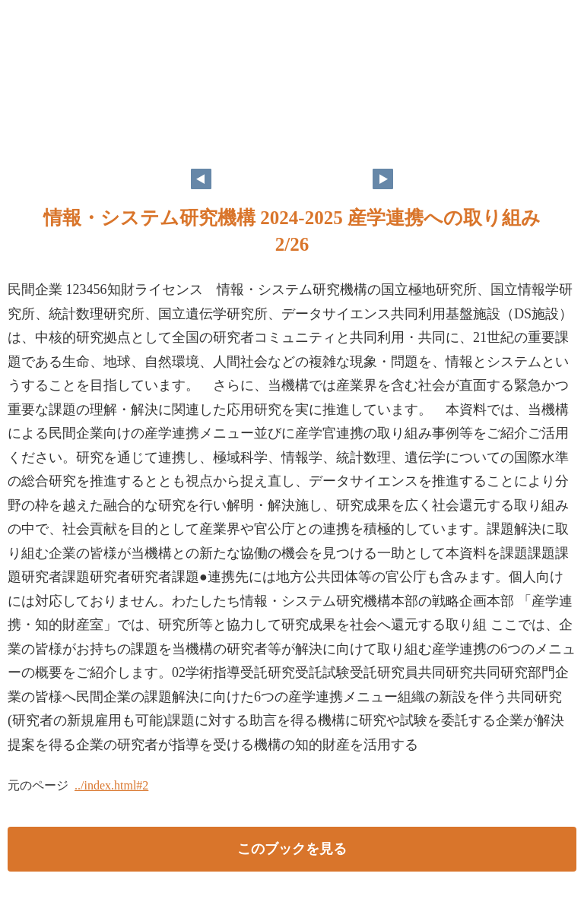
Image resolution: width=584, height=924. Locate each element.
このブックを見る (292, 849)
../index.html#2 (111, 785)
